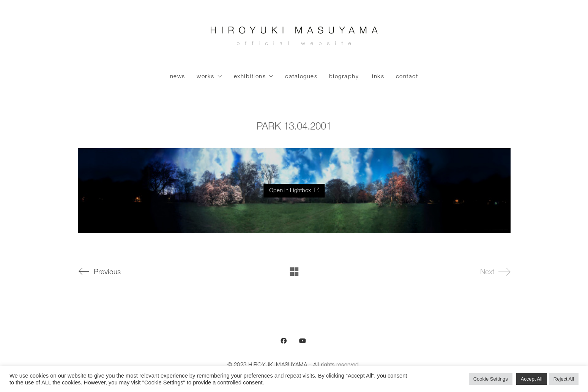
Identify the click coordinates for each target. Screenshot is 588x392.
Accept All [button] (532, 379)
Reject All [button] (564, 379)
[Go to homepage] (294, 38)
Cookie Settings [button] (491, 379)
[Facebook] (284, 341)
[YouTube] (303, 341)
